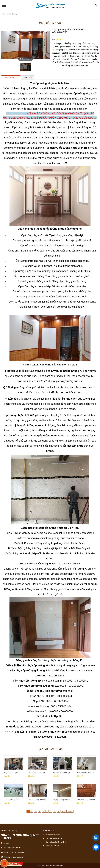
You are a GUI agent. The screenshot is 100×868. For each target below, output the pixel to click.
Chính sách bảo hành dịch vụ (56, 842)
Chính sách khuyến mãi (54, 838)
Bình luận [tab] (28, 78)
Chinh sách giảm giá (53, 835)
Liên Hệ (59, 39)
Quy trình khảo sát (52, 846)
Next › (64, 811)
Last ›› (70, 811)
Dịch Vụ (8, 14)
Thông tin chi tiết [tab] (11, 78)
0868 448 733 (15, 864)
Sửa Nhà (15, 14)
